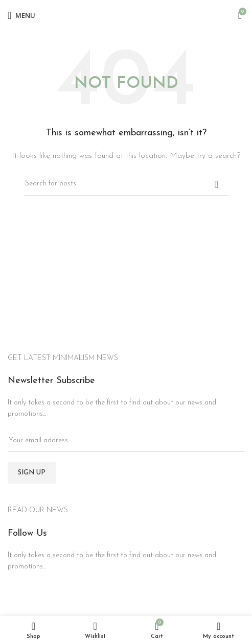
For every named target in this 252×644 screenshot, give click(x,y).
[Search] (126, 184)
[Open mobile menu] (21, 15)
